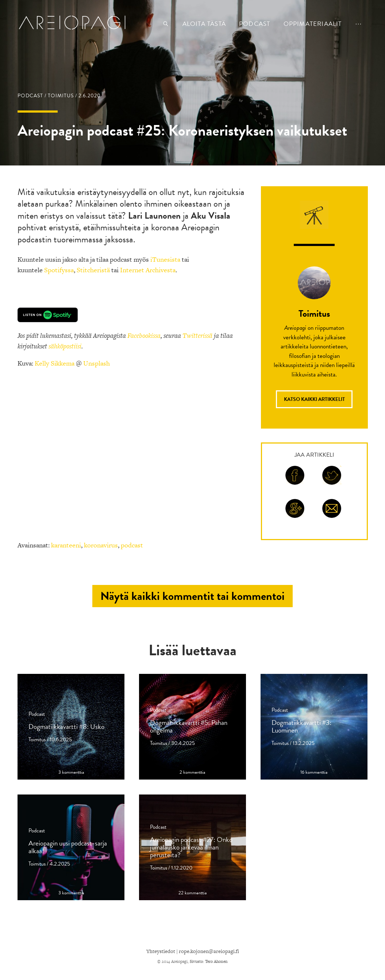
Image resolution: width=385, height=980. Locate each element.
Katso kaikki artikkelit (314, 399)
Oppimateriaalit (313, 24)
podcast (255, 24)
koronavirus (101, 545)
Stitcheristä (93, 270)
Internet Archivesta (148, 270)
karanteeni (66, 545)
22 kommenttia (192, 893)
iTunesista (165, 259)
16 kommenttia (314, 772)
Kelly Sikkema (55, 363)
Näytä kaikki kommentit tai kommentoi (192, 596)
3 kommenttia (71, 772)
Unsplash (97, 363)
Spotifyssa (59, 270)
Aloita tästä (204, 24)
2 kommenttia (192, 772)
